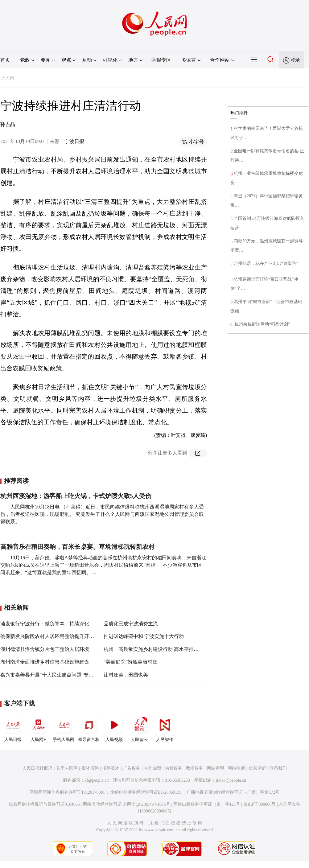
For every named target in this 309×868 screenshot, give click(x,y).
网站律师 (236, 768)
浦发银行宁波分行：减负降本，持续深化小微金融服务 (60, 624)
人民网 (8, 78)
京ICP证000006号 (260, 804)
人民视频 (114, 728)
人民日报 (13, 728)
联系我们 (278, 768)
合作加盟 (153, 768)
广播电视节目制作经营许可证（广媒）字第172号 (233, 792)
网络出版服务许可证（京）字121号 (207, 804)
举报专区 (161, 60)
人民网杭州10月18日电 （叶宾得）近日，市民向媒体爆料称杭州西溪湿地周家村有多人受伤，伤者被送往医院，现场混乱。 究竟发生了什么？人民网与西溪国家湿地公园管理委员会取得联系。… (102, 514)
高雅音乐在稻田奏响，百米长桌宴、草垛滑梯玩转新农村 (77, 547)
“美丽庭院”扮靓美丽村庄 (130, 662)
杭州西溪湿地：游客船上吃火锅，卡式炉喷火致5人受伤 (76, 496)
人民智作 (165, 728)
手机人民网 (64, 728)
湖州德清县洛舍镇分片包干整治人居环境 (45, 649)
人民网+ (38, 728)
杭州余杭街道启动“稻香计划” (262, 324)
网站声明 (216, 768)
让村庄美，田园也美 (126, 675)
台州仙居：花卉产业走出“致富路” (266, 263)
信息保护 (257, 768)
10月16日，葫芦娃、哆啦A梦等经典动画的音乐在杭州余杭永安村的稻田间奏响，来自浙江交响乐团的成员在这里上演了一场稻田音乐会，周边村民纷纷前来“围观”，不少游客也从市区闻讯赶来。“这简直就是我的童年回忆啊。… (103, 565)
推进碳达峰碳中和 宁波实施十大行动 (144, 636)
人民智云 (139, 728)
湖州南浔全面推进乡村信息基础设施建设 (45, 662)
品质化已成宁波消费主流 (131, 624)
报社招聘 (90, 768)
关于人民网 (67, 768)
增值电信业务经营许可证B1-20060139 (146, 792)
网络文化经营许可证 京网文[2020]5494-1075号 (127, 804)
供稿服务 (174, 768)
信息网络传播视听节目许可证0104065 (44, 804)
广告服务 (132, 768)
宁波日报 (74, 141)
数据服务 (195, 768)
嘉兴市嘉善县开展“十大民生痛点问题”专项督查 (52, 675)
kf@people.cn (97, 780)
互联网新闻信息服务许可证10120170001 (67, 792)
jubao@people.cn (231, 780)
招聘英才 (111, 768)
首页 (5, 60)
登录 (295, 60)
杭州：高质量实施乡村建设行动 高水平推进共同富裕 (161, 649)
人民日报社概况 (37, 768)
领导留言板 (89, 728)
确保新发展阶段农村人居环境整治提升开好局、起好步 (60, 636)
